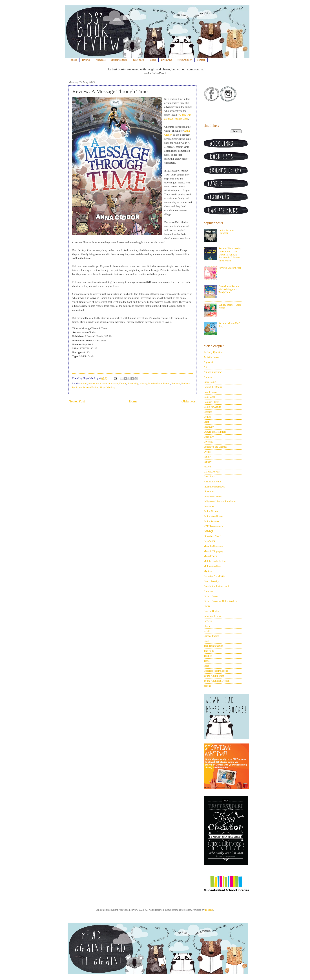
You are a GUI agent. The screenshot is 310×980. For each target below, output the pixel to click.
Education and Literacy (215, 447)
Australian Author (109, 384)
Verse (206, 666)
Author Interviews (213, 372)
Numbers (208, 591)
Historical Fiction (212, 482)
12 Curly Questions (213, 352)
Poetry (207, 606)
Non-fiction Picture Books (217, 586)
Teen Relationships (213, 646)
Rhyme (207, 626)
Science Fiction (91, 388)
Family (123, 384)
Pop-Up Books (211, 611)
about (74, 60)
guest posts (138, 60)
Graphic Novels (212, 472)
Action (84, 384)
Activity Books (211, 357)
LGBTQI (208, 531)
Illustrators (209, 492)
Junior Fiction (211, 511)
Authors (208, 377)
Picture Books (211, 596)
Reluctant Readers (213, 616)
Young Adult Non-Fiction (217, 681)
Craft (206, 422)
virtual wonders (119, 60)
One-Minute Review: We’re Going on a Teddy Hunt (229, 290)
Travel (207, 661)
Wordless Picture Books (216, 671)
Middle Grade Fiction (159, 384)
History (143, 384)
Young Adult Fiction (214, 676)
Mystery (208, 571)
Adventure (93, 384)
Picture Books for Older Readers (220, 601)
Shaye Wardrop (107, 388)
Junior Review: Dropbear (226, 232)
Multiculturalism (212, 566)
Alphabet (208, 362)
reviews (86, 60)
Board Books (210, 392)
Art (205, 367)
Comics (208, 417)
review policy (185, 60)
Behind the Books (213, 387)
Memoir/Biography (213, 551)
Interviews (209, 507)
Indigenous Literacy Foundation (220, 501)
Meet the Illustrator (213, 546)
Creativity (209, 427)
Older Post (189, 401)
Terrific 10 (209, 651)
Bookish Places (211, 402)
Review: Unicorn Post (230, 268)
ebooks (207, 686)
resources (101, 60)
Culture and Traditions (215, 432)
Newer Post (77, 401)
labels (153, 60)
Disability (209, 437)
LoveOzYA (209, 541)
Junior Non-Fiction (213, 516)
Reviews (176, 384)
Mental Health (211, 556)
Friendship (133, 384)
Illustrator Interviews (214, 487)
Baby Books (210, 382)
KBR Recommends (213, 526)
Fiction (207, 467)
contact (201, 60)
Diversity (208, 442)
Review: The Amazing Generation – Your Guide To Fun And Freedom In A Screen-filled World (230, 255)
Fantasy (208, 462)
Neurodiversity (211, 581)
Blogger (209, 910)
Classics (208, 412)
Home (133, 401)
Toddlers (208, 656)
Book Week (210, 397)
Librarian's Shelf (212, 536)
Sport (206, 641)
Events (207, 452)
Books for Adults (212, 407)
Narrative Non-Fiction (215, 576)
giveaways (167, 60)
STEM (207, 631)
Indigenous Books (213, 497)
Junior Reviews (212, 522)
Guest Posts (210, 477)
